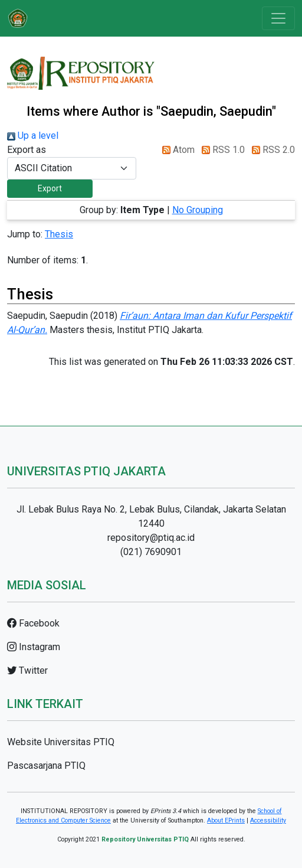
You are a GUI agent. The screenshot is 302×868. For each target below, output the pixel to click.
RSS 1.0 (221, 150)
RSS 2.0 (271, 150)
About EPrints (226, 820)
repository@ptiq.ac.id (151, 538)
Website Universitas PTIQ (61, 742)
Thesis (59, 234)
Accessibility (268, 820)
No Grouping (198, 210)
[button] (50, 189)
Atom (176, 150)
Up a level (33, 136)
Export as (27, 150)
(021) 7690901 (151, 552)
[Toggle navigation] (278, 18)
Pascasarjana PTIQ (46, 766)
